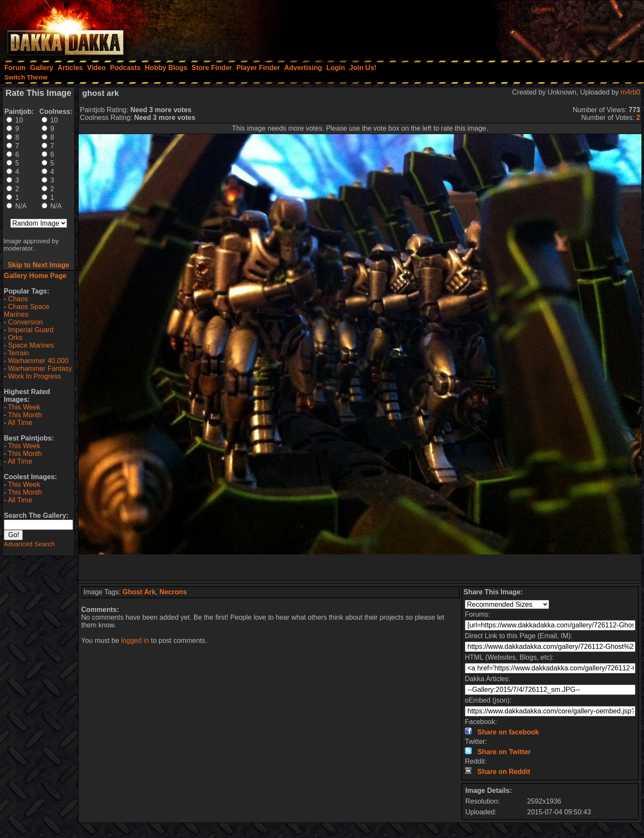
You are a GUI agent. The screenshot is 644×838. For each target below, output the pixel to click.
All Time (20, 423)
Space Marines (31, 345)
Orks (15, 338)
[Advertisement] (528, 28)
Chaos (18, 299)
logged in (135, 641)
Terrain (18, 353)
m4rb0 (630, 92)
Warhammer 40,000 (38, 361)
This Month (25, 415)
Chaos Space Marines (27, 310)
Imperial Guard (31, 330)
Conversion (26, 322)
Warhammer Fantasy (40, 369)
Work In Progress (35, 376)
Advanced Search (29, 544)
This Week (24, 407)
